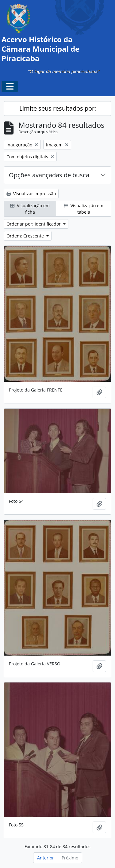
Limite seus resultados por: (58, 108)
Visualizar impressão (31, 194)
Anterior (46, 858)
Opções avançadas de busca (49, 175)
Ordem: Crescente (26, 236)
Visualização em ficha (30, 209)
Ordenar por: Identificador (34, 224)
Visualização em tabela (84, 209)
